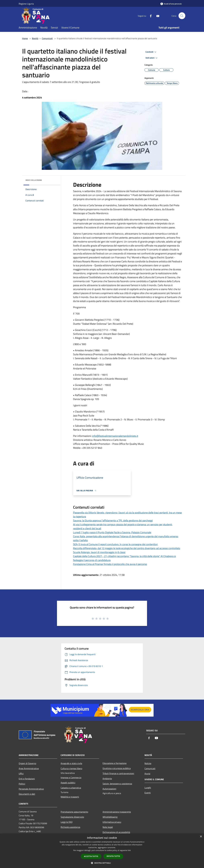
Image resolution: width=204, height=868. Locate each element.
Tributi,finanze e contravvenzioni (118, 773)
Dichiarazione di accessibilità (116, 832)
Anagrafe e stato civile (71, 763)
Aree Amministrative (29, 768)
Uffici (21, 774)
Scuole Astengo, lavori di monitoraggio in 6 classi (99, 552)
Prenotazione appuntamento (74, 812)
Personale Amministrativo (31, 789)
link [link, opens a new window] (129, 850)
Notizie (148, 763)
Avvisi (147, 774)
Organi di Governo (27, 763)
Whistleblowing (110, 817)
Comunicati (47, 38)
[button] (102, 863)
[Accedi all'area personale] (171, 4)
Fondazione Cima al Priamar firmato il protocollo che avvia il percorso (110, 564)
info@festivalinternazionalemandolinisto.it (115, 436)
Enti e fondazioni (27, 779)
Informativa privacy (112, 822)
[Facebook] (150, 16)
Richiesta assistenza (70, 827)
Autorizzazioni (109, 789)
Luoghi (148, 788)
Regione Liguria (26, 4)
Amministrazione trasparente (117, 812)
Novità (35, 38)
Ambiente (107, 778)
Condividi (151, 52)
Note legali (108, 827)
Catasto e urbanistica (71, 788)
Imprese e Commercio (71, 777)
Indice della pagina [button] (34, 180)
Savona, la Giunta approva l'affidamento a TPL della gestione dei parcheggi (113, 520)
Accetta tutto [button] (91, 856)
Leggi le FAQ (67, 822)
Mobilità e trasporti (70, 797)
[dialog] (102, 851)
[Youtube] (157, 16)
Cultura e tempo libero (71, 768)
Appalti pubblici (68, 783)
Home (25, 38)
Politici (22, 784)
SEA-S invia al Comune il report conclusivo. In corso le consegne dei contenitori (115, 544)
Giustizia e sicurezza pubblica (117, 768)
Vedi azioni (152, 58)
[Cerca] (182, 16)
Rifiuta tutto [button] (113, 856)
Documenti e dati (27, 794)
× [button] (201, 837)
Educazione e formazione (115, 763)
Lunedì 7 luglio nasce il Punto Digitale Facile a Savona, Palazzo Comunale (112, 532)
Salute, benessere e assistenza (117, 784)
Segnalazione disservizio (72, 817)
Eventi (148, 793)
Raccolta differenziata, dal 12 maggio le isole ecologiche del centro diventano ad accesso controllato (127, 548)
